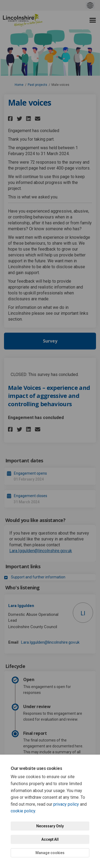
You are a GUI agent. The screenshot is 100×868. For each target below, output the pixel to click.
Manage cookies (50, 853)
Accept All (50, 839)
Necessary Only (50, 826)
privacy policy (66, 804)
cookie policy (23, 811)
